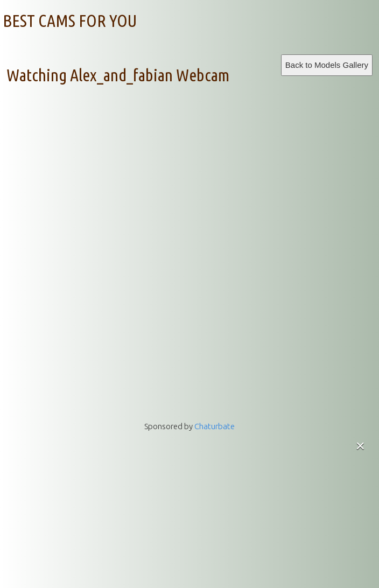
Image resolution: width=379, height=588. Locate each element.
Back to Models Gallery (327, 65)
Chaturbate (215, 426)
